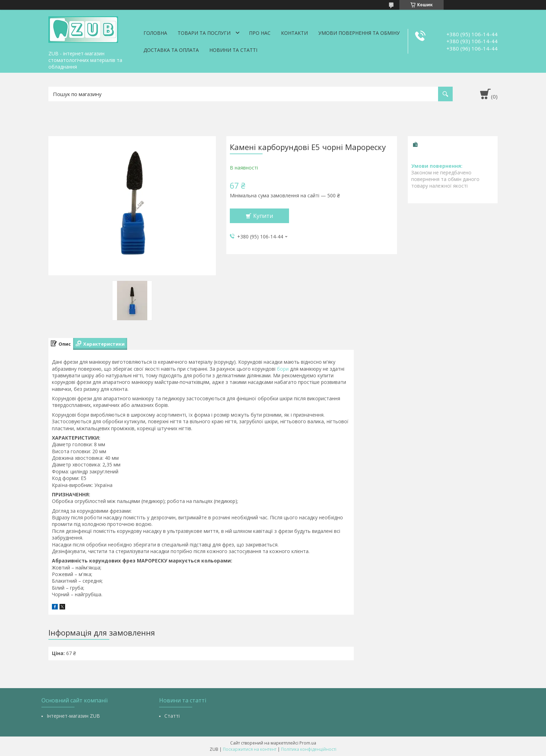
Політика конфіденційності (309, 749)
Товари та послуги (204, 33)
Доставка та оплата (171, 50)
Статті (172, 716)
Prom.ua (308, 743)
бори (283, 369)
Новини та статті (233, 50)
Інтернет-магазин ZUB (73, 716)
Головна (155, 33)
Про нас (260, 33)
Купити (263, 216)
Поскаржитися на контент (250, 749)
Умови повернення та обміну (359, 33)
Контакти (294, 33)
